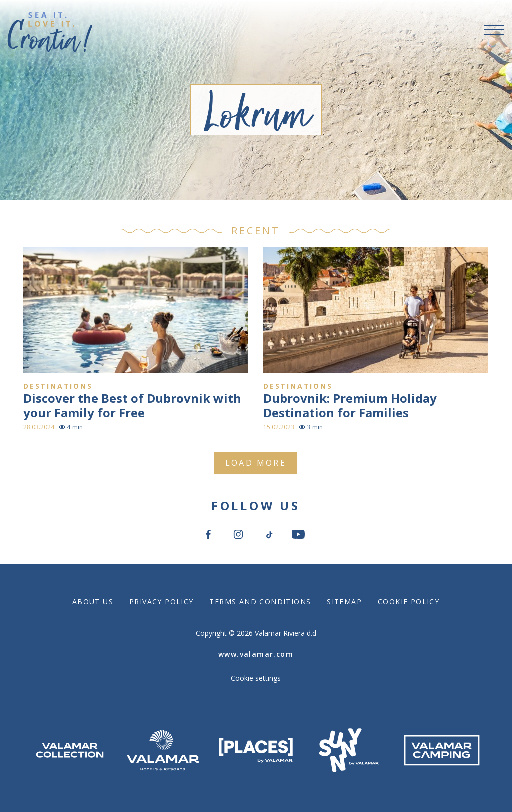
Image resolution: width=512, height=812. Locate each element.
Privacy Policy (161, 602)
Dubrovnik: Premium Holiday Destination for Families (350, 405)
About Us (93, 602)
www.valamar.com (256, 654)
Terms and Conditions (260, 602)
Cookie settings (256, 678)
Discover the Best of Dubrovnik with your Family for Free (132, 405)
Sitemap (344, 602)
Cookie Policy (409, 602)
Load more (256, 463)
